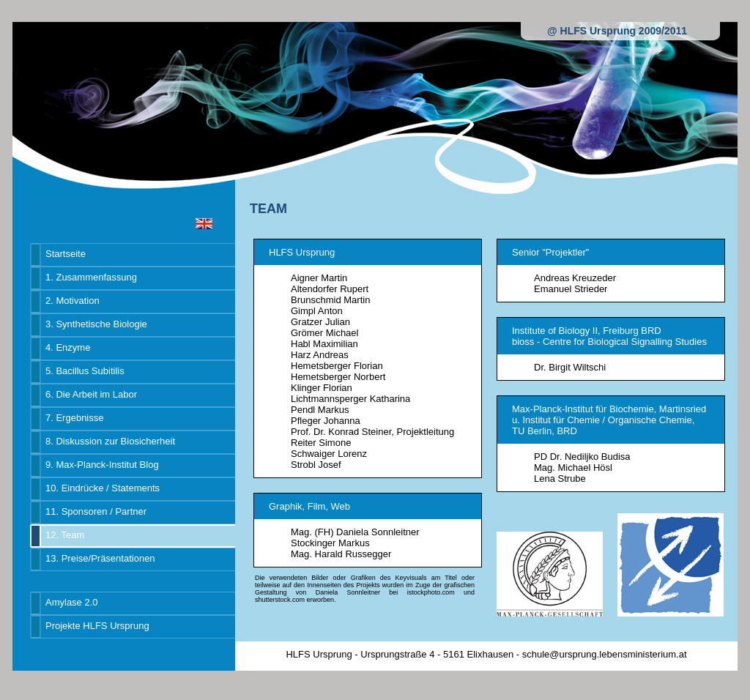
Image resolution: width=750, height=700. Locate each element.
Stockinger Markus (330, 543)
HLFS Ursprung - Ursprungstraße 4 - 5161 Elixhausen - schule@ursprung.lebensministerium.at (486, 654)
